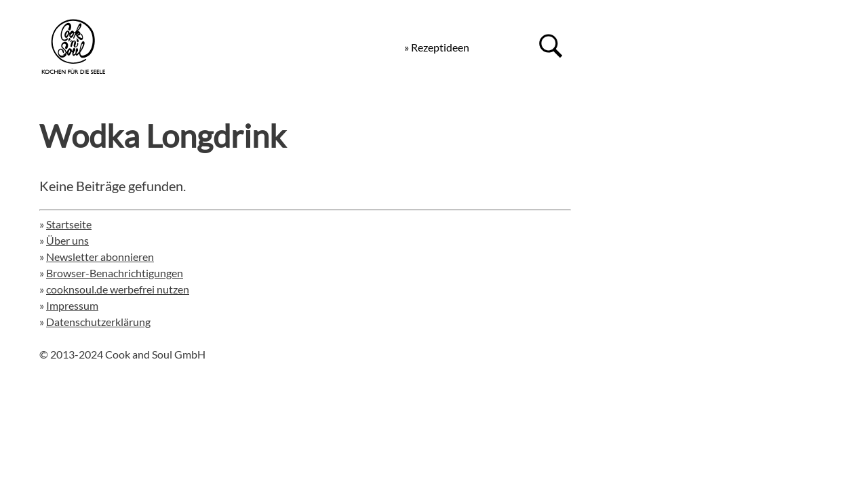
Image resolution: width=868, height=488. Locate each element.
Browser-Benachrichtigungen (115, 273)
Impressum (72, 305)
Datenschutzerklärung (98, 322)
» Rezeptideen (437, 47)
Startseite (69, 224)
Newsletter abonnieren (100, 257)
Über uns (67, 240)
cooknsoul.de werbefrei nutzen (118, 289)
